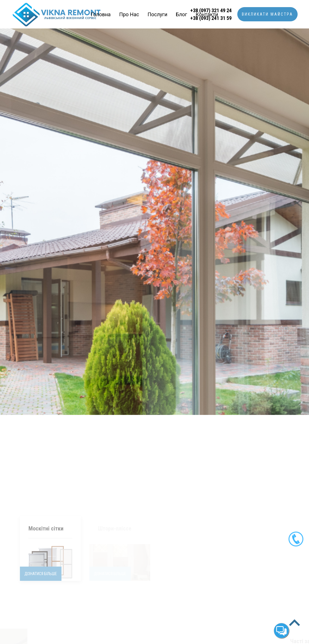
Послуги (157, 14)
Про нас (129, 14)
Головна (101, 14)
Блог (182, 14)
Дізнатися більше (41, 500)
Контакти (207, 14)
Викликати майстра (267, 14)
